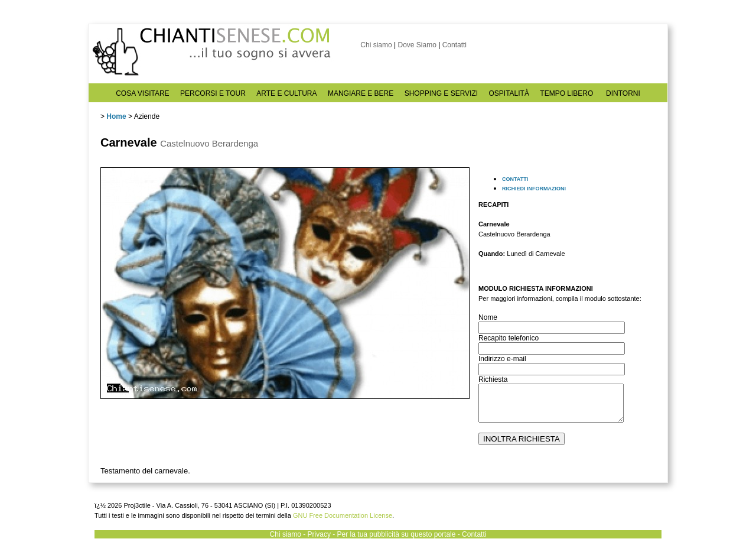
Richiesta (493, 379)
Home (116, 116)
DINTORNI (623, 93)
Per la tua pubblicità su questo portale (397, 534)
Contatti (454, 45)
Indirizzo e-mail (502, 359)
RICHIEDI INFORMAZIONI (534, 189)
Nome (488, 317)
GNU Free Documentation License (343, 515)
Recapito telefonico (509, 338)
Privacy (319, 534)
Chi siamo (376, 45)
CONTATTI (515, 179)
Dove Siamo (417, 45)
